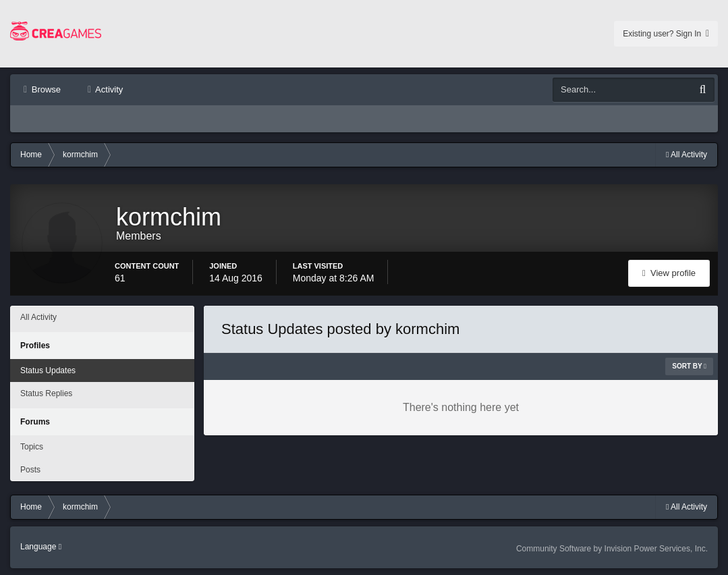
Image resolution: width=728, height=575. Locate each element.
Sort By (689, 366)
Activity (108, 89)
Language (41, 547)
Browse (45, 89)
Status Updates (48, 371)
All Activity (38, 317)
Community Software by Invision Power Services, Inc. (612, 549)
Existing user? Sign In (666, 34)
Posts (30, 470)
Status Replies (46, 393)
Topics (32, 447)
